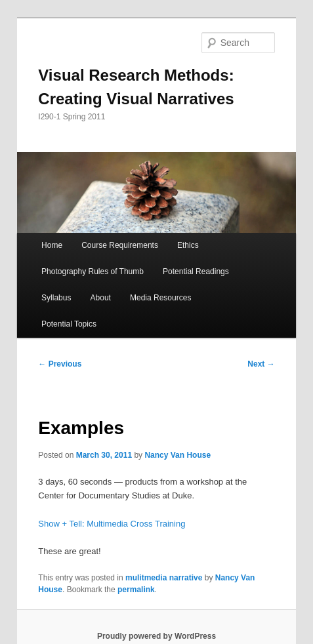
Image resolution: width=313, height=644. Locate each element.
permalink (136, 590)
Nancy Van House (177, 455)
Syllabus (56, 298)
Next (261, 364)
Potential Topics (69, 324)
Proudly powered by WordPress (156, 636)
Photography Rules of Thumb (93, 272)
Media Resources (160, 298)
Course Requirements (120, 245)
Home (52, 245)
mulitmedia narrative (164, 578)
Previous (60, 364)
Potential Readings (196, 272)
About (101, 298)
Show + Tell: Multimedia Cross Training (112, 524)
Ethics (188, 245)
